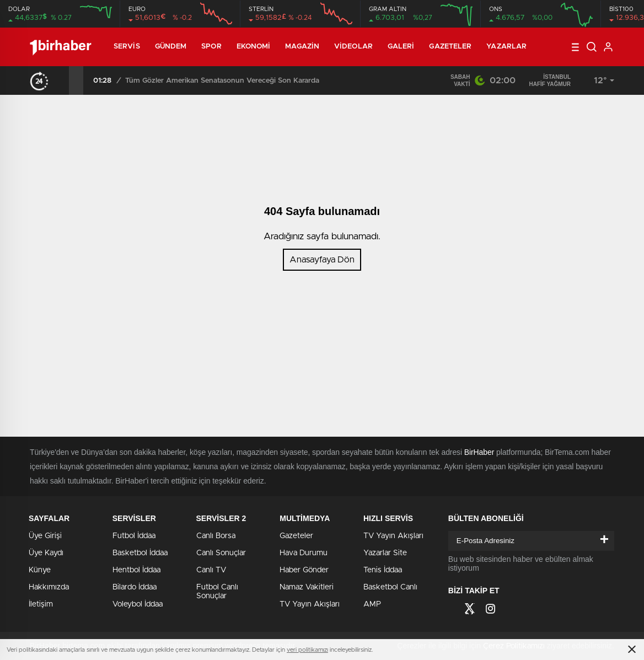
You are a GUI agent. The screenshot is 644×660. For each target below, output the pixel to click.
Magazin (302, 47)
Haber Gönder (304, 570)
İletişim (41, 604)
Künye (40, 570)
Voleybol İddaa (138, 604)
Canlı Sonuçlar (221, 553)
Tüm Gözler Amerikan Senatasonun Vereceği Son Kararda (222, 81)
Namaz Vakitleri (307, 587)
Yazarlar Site (385, 553)
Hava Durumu (304, 553)
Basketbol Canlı (390, 587)
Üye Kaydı (46, 553)
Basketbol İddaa (140, 553)
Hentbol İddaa (136, 570)
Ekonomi (254, 47)
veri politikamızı (307, 650)
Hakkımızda (49, 587)
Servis (127, 47)
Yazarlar (506, 47)
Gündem (171, 47)
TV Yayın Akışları (310, 604)
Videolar (353, 47)
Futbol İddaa (134, 536)
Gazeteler (450, 47)
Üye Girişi (45, 536)
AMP (372, 604)
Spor (211, 47)
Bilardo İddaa (135, 587)
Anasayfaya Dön (322, 260)
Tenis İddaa (383, 570)
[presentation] (62, 81)
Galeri (401, 47)
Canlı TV (211, 570)
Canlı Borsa (216, 536)
